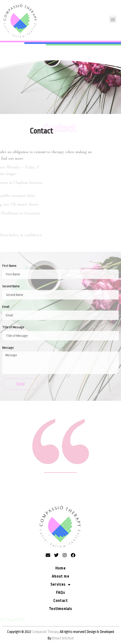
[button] (113, 19)
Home (60, 568)
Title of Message (13, 327)
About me (60, 576)
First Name (9, 266)
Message (8, 348)
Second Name (11, 286)
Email (6, 307)
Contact (60, 601)
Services (60, 585)
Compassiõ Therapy (45, 632)
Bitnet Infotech (63, 638)
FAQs (60, 593)
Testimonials (60, 609)
